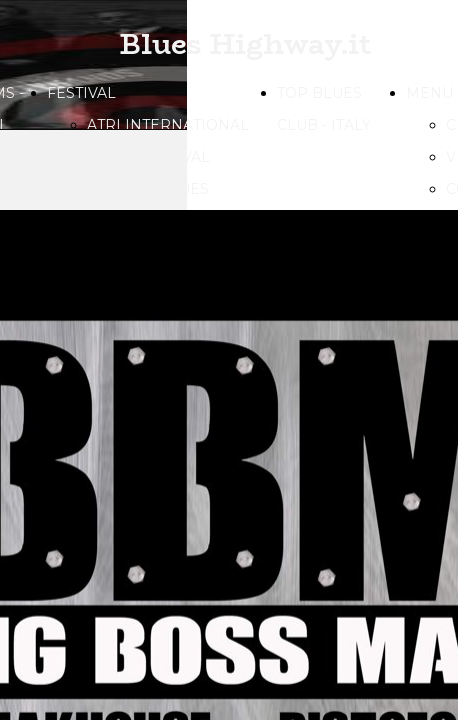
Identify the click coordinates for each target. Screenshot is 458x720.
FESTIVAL (81, 93)
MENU (429, 93)
